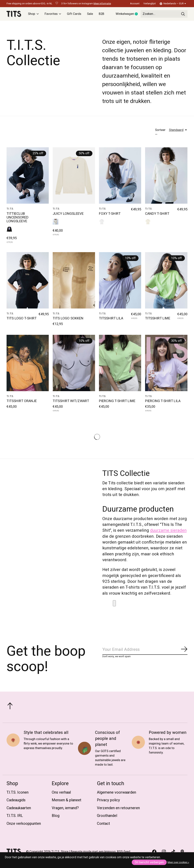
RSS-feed (124, 852)
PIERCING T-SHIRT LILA (163, 401)
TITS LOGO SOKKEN (68, 318)
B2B (101, 14)
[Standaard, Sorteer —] (178, 130)
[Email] (145, 650)
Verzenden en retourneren (118, 808)
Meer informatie (102, 4)
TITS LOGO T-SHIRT (22, 318)
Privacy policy (108, 800)
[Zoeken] (164, 14)
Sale (90, 14)
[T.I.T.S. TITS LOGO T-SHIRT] (28, 280)
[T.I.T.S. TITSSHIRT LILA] (120, 280)
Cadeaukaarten (19, 808)
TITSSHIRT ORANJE (22, 401)
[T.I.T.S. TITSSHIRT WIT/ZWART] (74, 363)
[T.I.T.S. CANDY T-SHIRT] (166, 175)
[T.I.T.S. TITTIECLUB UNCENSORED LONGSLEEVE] (28, 175)
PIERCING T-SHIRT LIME (117, 401)
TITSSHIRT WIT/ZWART (71, 401)
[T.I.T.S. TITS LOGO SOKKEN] (74, 280)
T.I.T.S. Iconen (18, 792)
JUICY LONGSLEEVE (68, 214)
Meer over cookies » (178, 862)
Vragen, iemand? (65, 808)
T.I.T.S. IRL (15, 816)
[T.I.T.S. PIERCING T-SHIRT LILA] (166, 363)
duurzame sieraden (168, 530)
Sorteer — (160, 132)
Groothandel (107, 816)
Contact (103, 824)
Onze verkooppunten (24, 824)
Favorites (53, 14)
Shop (33, 14)
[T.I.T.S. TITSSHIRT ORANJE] (28, 363)
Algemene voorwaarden (116, 792)
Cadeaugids (16, 800)
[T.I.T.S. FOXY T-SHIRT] (120, 175)
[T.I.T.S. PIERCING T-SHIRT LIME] (120, 363)
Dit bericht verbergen (149, 862)
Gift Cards (74, 14)
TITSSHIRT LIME (158, 318)
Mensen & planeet (67, 800)
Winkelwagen (128, 14)
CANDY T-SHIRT (157, 214)
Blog (56, 816)
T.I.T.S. (10, 209)
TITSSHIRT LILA (111, 318)
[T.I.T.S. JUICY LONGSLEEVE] (74, 175)
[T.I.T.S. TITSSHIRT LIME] (166, 280)
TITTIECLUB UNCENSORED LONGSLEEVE (18, 217)
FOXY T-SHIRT (110, 214)
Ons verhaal (61, 792)
